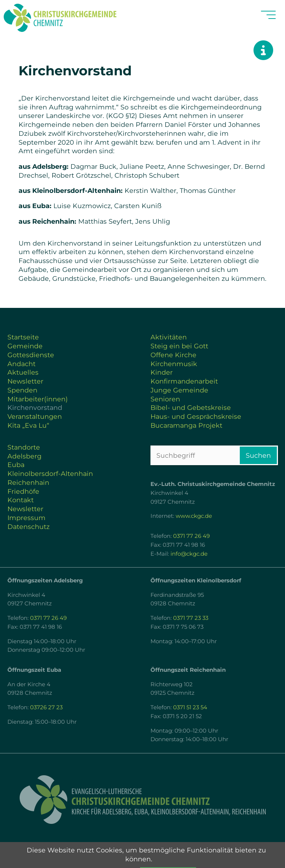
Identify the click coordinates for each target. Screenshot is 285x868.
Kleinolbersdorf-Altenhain (50, 474)
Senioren (165, 399)
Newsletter (25, 381)
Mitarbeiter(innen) (38, 399)
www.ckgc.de (194, 516)
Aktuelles (23, 372)
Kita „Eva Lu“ (28, 425)
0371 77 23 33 (191, 618)
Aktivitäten (169, 337)
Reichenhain (28, 482)
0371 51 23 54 (190, 707)
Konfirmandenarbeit (184, 381)
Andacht (21, 364)
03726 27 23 (46, 707)
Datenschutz (29, 527)
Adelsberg (24, 456)
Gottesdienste (31, 355)
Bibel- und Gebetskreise (191, 407)
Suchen (258, 455)
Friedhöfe (23, 491)
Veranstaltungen (35, 416)
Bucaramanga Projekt (186, 425)
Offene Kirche (173, 355)
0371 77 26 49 (191, 536)
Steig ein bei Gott (179, 346)
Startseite (23, 337)
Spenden (22, 390)
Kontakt (21, 500)
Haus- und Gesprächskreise (196, 416)
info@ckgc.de (189, 554)
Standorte (24, 447)
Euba (16, 465)
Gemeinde (25, 346)
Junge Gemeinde (179, 390)
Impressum (26, 518)
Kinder (162, 372)
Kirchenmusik (174, 364)
